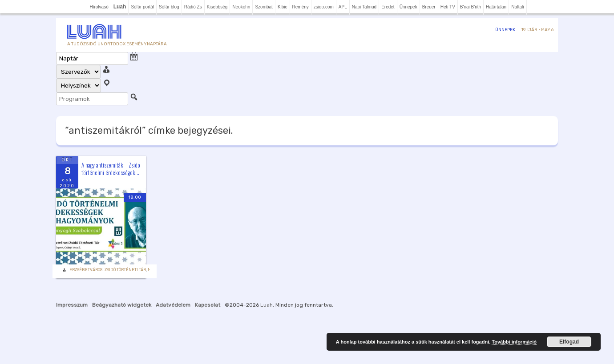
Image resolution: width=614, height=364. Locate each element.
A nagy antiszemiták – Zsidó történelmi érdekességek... (111, 169)
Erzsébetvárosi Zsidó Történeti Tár (108, 270)
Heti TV (448, 7)
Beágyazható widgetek (122, 305)
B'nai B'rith (471, 7)
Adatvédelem (173, 305)
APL (343, 7)
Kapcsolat (208, 305)
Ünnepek (408, 7)
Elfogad (569, 342)
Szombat (264, 7)
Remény (301, 7)
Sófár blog (169, 7)
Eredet (388, 7)
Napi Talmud (364, 7)
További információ (514, 342)
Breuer (429, 7)
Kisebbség (217, 7)
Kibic (283, 7)
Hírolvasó (99, 7)
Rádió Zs (193, 7)
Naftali (517, 7)
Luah (267, 305)
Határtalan (496, 7)
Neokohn (241, 7)
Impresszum (72, 305)
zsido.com (324, 7)
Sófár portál (142, 7)
